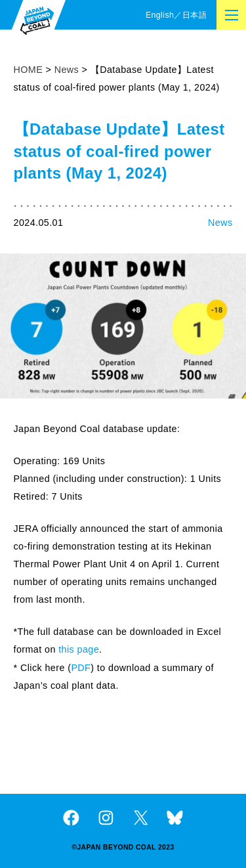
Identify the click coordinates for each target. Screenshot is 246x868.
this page (79, 649)
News (220, 223)
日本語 (195, 15)
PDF (81, 668)
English (160, 15)
